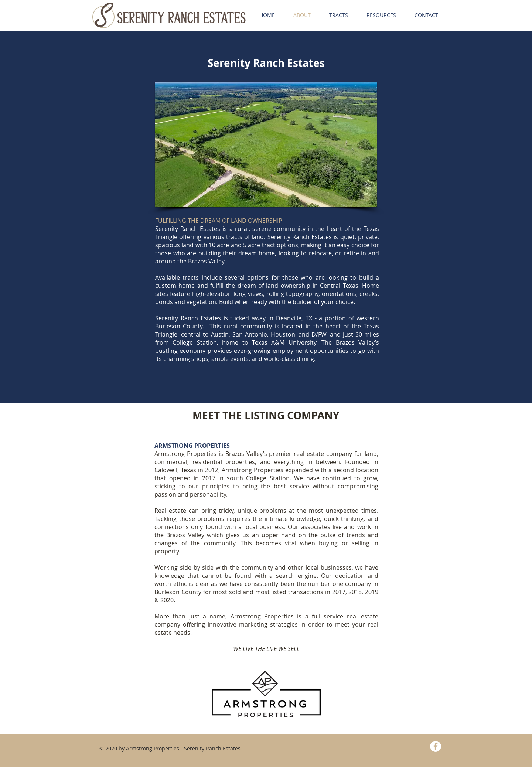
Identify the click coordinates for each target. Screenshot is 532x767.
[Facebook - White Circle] (436, 746)
